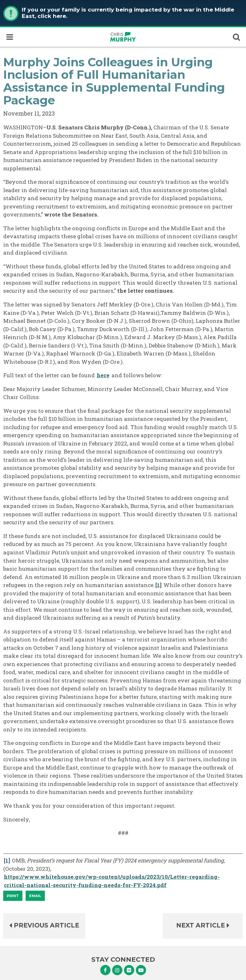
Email (35, 896)
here (103, 375)
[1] (158, 585)
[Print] (13, 896)
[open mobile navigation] (10, 37)
